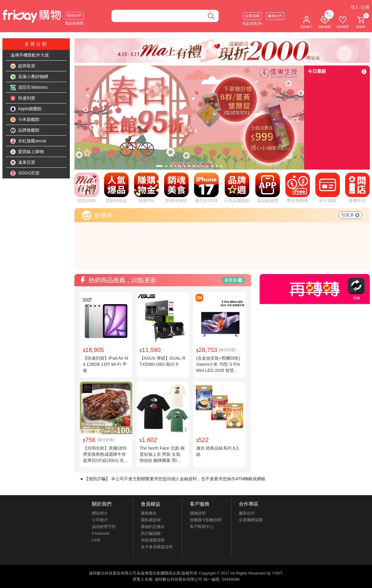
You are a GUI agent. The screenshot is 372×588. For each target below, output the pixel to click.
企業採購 (252, 16)
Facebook (101, 533)
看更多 (233, 280)
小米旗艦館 (25, 120)
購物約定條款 (153, 527)
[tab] (159, 166)
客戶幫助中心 (202, 527)
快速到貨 (23, 98)
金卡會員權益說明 (157, 547)
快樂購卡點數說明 (206, 520)
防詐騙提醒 (151, 533)
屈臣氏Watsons (29, 88)
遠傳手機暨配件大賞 (30, 55)
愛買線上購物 (27, 152)
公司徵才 (100, 520)
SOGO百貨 (25, 173)
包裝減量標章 (153, 540)
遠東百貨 (23, 163)
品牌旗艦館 (25, 130)
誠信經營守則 (104, 527)
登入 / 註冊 (360, 7)
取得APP (74, 16)
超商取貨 (23, 66)
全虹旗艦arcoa (28, 141)
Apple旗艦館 (26, 109)
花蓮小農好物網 (29, 77)
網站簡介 (100, 513)
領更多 (350, 215)
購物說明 (198, 513)
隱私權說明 (151, 520)
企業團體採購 (251, 520)
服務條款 (149, 513)
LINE (96, 540)
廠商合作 (275, 16)
